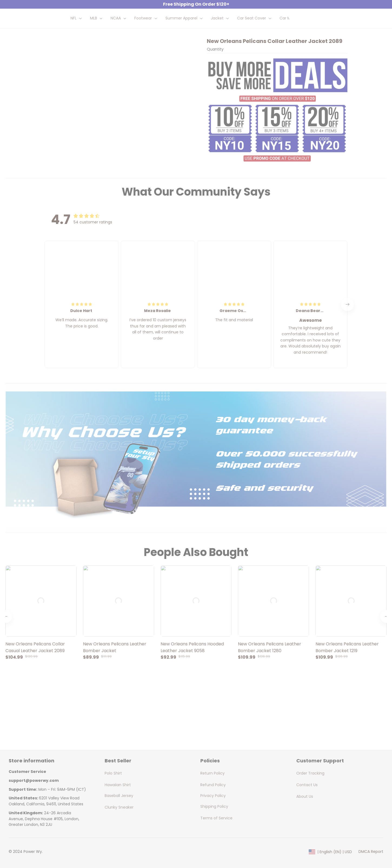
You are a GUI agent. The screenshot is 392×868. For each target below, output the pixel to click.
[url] (34, 787)
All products (73, 42)
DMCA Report (371, 858)
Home (50, 42)
